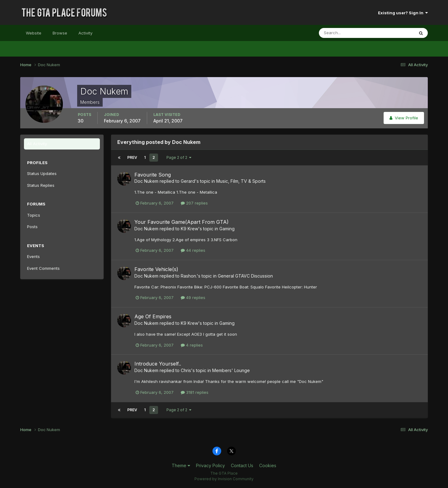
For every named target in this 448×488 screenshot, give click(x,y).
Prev (132, 157)
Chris (186, 370)
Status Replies (41, 185)
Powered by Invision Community (224, 479)
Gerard (188, 181)
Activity (85, 33)
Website (34, 33)
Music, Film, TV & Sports (241, 181)
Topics (34, 215)
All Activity (37, 144)
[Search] (346, 33)
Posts (32, 227)
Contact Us (242, 465)
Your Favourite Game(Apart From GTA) (182, 222)
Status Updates (42, 173)
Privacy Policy (210, 465)
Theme (181, 465)
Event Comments (43, 268)
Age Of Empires (153, 316)
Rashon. (189, 276)
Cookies (268, 465)
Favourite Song (153, 175)
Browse (60, 33)
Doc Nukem (146, 181)
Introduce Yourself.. (158, 364)
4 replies (192, 345)
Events (33, 256)
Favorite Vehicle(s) (156, 269)
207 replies (194, 203)
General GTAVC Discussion (245, 276)
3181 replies (195, 392)
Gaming (227, 229)
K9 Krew (189, 229)
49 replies (193, 297)
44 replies (193, 250)
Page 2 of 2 (179, 157)
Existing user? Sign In (403, 13)
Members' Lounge (231, 370)
